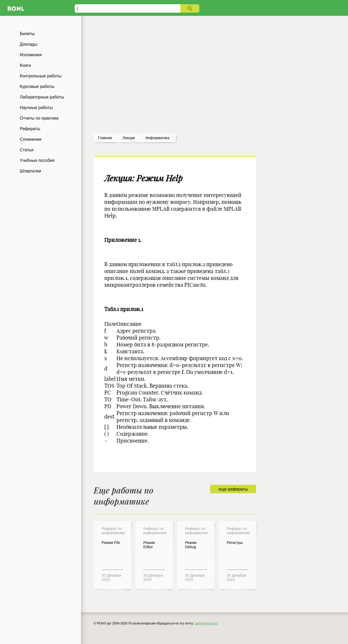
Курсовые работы (37, 86)
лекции (129, 138)
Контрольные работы (41, 76)
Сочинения (31, 139)
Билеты (27, 34)
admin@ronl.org (206, 623)
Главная (105, 138)
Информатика (157, 138)
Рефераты (30, 129)
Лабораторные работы (42, 97)
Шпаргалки (30, 171)
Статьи (27, 150)
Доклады (29, 44)
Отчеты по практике (39, 118)
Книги (25, 65)
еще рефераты (233, 489)
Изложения (31, 55)
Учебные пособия (37, 160)
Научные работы (36, 108)
